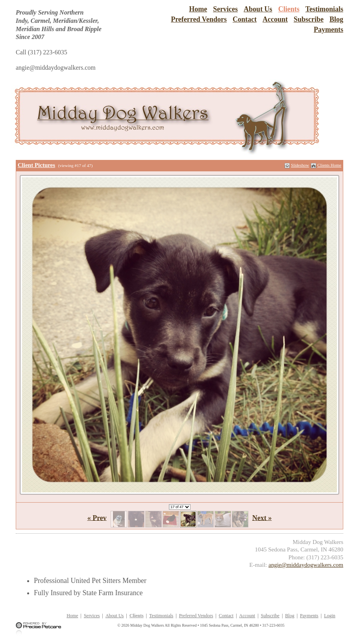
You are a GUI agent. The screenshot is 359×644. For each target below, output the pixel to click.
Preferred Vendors (199, 19)
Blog (336, 19)
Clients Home (329, 165)
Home (198, 9)
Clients (289, 9)
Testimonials (324, 9)
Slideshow (300, 165)
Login (330, 616)
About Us (258, 9)
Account (275, 19)
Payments (328, 30)
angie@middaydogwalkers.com (306, 565)
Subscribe (309, 19)
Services (225, 9)
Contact (245, 19)
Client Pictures (36, 165)
